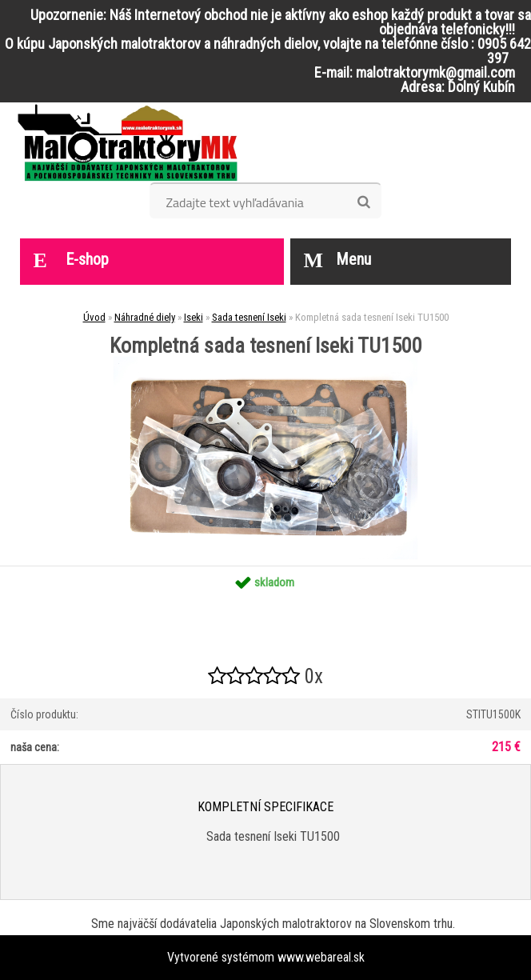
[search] (363, 202)
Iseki (194, 317)
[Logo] (128, 142)
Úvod (94, 317)
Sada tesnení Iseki (249, 317)
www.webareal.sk (321, 957)
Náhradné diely (145, 317)
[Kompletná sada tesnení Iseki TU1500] (265, 362)
